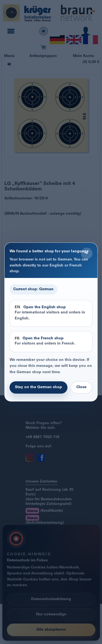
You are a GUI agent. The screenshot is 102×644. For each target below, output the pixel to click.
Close (81, 387)
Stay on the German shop (38, 387)
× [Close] (87, 253)
